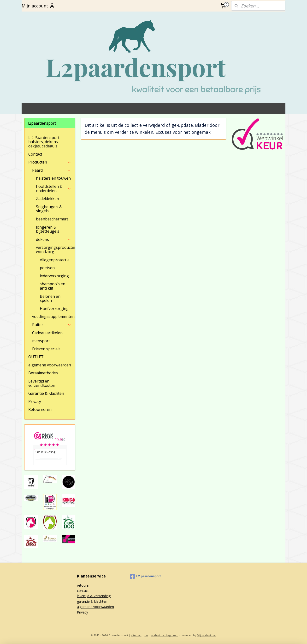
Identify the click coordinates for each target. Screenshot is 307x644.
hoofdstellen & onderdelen (54, 188)
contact (83, 591)
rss (146, 635)
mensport (41, 341)
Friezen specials (46, 349)
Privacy (35, 401)
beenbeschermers (52, 219)
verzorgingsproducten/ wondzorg (56, 249)
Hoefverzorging (54, 309)
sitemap (136, 635)
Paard (52, 170)
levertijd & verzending (94, 596)
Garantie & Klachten (46, 393)
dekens (54, 239)
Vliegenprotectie (55, 260)
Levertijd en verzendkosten (42, 383)
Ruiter (52, 325)
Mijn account (38, 6)
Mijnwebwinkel (207, 635)
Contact (35, 154)
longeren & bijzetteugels (48, 229)
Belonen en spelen (50, 298)
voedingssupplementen (53, 316)
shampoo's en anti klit (53, 286)
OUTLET (36, 357)
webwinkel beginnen (165, 635)
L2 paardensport (145, 576)
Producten (50, 162)
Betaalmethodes (43, 373)
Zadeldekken (47, 199)
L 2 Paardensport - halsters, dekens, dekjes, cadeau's (45, 142)
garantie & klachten (92, 601)
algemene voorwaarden (50, 365)
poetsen (47, 268)
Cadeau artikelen (47, 333)
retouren (84, 585)
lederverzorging (54, 276)
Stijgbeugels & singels (49, 209)
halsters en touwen (53, 178)
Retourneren (40, 409)
